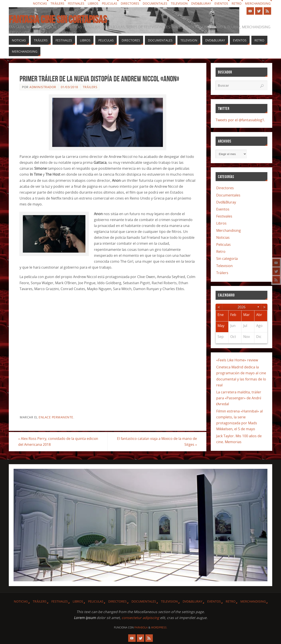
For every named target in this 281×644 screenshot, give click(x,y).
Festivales (76, 4)
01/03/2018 (69, 87)
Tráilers (57, 4)
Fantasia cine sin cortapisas (58, 20)
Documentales (155, 4)
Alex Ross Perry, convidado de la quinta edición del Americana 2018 (60, 442)
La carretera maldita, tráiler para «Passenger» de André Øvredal (239, 398)
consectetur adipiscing (140, 618)
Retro (237, 4)
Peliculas (110, 4)
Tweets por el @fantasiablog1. (240, 120)
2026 (241, 307)
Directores (130, 4)
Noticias (40, 4)
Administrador (43, 87)
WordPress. (159, 627)
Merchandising (258, 4)
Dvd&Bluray (201, 4)
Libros (93, 4)
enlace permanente (56, 417)
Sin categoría (227, 259)
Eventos (221, 4)
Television (179, 4)
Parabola (141, 627)
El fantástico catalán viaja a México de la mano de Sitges (156, 442)
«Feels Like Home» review (237, 360)
